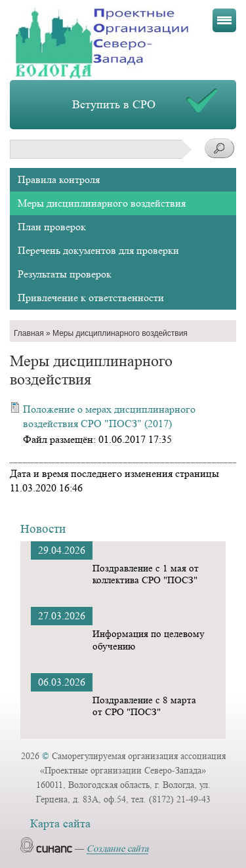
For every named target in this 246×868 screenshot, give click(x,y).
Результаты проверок (65, 274)
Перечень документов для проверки (98, 250)
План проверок (52, 227)
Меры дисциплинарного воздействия (102, 203)
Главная (29, 333)
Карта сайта (60, 823)
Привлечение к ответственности (91, 298)
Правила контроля (59, 179)
